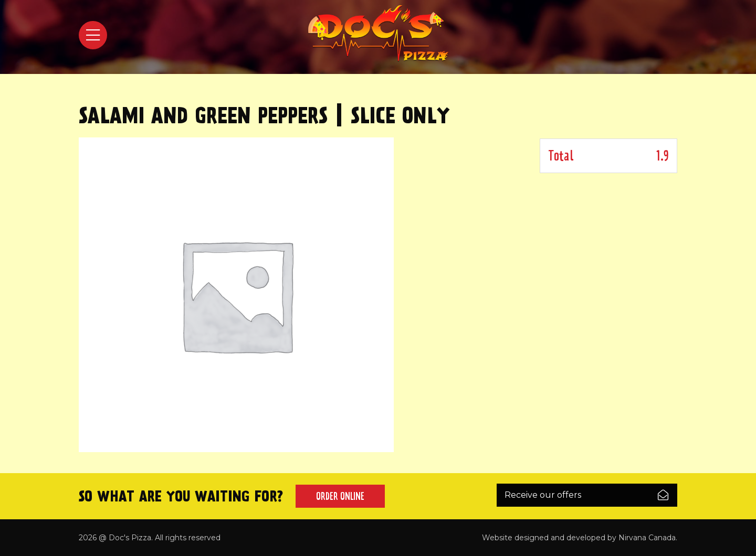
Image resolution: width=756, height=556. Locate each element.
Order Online (340, 496)
